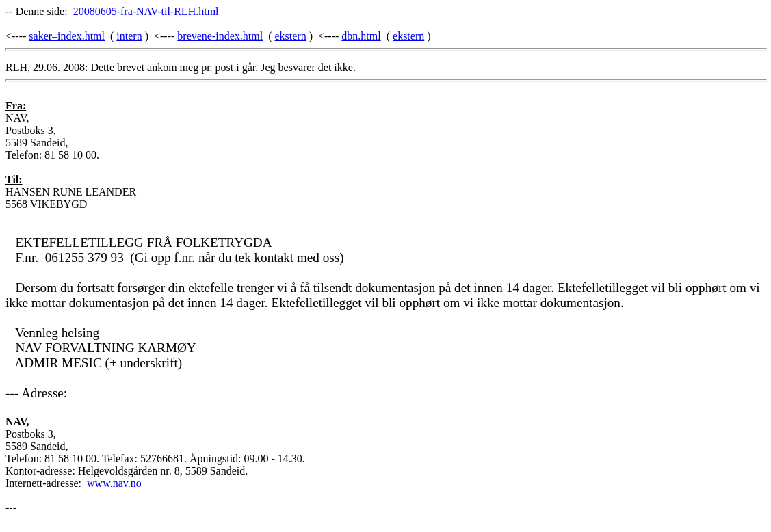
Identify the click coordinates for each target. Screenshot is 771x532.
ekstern (290, 36)
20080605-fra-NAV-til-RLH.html (146, 11)
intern (129, 36)
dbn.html (361, 36)
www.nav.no (114, 483)
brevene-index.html (220, 36)
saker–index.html (67, 36)
